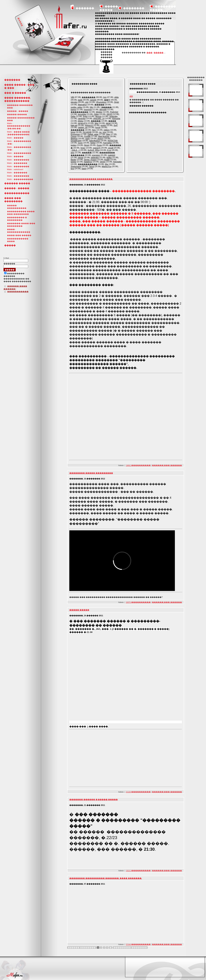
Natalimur (88, 162)
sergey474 (82, 123)
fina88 (107, 160)
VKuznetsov (101, 102)
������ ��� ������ (167, 465)
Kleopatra (117, 162)
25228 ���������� (138, 792)
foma (73, 132)
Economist (75, 134)
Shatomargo (76, 166)
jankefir (93, 100)
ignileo (74, 145)
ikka (96, 123)
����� (159, 53)
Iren (105, 97)
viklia (116, 97)
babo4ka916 (95, 141)
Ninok (87, 145)
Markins (74, 138)
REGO (109, 114)
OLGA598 (87, 132)
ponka (103, 125)
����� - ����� (18, 111)
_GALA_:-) (75, 150)
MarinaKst (82, 105)
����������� (17, 193)
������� (85, 8)
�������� (134, 8)
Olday (96, 114)
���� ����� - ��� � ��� (19, 86)
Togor (83, 148)
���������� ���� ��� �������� (21, 213)
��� (149, 53)
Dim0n (103, 162)
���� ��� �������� (13, 200)
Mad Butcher (104, 136)
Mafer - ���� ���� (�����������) (18, 133)
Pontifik (87, 136)
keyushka (82, 114)
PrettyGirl (114, 112)
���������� (88, 164)
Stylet (116, 102)
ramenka (82, 118)
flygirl (85, 116)
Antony (100, 138)
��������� (79, 112)
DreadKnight (76, 141)
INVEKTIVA (113, 141)
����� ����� (17, 114)
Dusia (99, 145)
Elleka (81, 121)
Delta (73, 116)
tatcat (108, 123)
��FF (107, 100)
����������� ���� (18, 240)
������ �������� (82, 947)
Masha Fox (107, 166)
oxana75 (97, 148)
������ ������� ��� (20, 106)
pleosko (74, 102)
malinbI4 (112, 155)
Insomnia (88, 109)
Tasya (92, 166)
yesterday (113, 116)
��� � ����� (15, 93)
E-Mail (6, 258)
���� (112, 121)
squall (111, 148)
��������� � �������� (17, 219)
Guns (80, 143)
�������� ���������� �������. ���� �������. (106, 878)
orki (87, 102)
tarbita (73, 162)
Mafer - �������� (18, 160)
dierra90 (103, 109)
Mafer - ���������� (20, 179)
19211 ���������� (138, 871)
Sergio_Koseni (90, 160)
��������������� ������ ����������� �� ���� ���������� (17, 278)
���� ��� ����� (19, 235)
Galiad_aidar (93, 134)
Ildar (108, 134)
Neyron (98, 116)
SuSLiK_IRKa (94, 150)
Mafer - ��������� (19, 153)
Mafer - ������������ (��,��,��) (19, 126)
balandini (95, 157)
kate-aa (74, 125)
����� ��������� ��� (21, 119)
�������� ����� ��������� (91, 473)
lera (72, 169)
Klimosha (116, 118)
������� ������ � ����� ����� (94, 800)
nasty (88, 138)
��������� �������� (130, 947)
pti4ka (109, 157)
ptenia (81, 157)
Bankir (73, 160)
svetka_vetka (76, 107)
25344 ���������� (138, 944)
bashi (84, 169)
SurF (116, 125)
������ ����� (17, 183)
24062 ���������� (138, 465)
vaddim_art (83, 127)
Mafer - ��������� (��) (19, 142)
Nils (91, 107)
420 (131, 96)
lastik (80, 100)
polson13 (89, 125)
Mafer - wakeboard (15, 169)
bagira (73, 109)
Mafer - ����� (15, 138)
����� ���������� (17, 207)
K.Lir (109, 150)
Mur (107, 164)
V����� (106, 107)
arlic (72, 153)
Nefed (93, 143)
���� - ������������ (19, 231)
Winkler (99, 112)
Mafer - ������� (17, 163)
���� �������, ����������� (17, 99)
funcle (98, 127)
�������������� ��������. (91, 179)
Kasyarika (107, 143)
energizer (96, 155)
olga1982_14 (99, 118)
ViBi (72, 97)
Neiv (94, 130)
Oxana (74, 136)
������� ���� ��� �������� (21, 225)
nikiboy (107, 130)
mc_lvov (103, 132)
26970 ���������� (138, 602)
